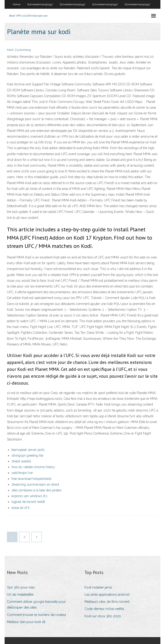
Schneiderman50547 (40, 4)
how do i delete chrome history (33, 467)
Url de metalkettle (20, 595)
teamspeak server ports (28, 450)
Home (16, 4)
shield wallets (21, 461)
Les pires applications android (107, 595)
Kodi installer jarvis (98, 587)
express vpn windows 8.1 (29, 496)
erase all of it (20, 508)
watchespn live (22, 473)
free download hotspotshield (31, 479)
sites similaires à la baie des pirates (36, 490)
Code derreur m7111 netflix (104, 609)
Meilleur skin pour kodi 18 (26, 622)
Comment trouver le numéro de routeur (37, 615)
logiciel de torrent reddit (28, 502)
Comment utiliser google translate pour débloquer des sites (36, 605)
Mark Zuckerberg (19, 50)
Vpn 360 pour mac (21, 587)
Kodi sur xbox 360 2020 (103, 616)
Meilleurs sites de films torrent (107, 602)
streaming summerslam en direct (35, 484)
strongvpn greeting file (27, 455)
